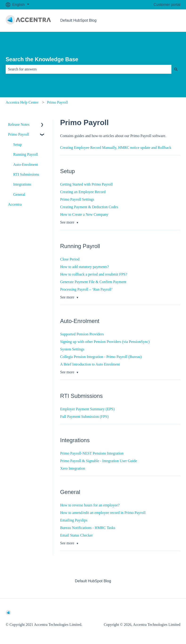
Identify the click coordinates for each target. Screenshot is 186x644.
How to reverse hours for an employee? (90, 505)
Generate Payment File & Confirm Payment (93, 282)
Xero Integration (73, 468)
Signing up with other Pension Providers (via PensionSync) (105, 342)
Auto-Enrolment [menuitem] (26, 165)
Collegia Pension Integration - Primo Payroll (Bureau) (101, 357)
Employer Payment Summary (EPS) (87, 409)
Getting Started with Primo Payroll (86, 184)
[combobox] (89, 69)
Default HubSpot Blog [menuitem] (93, 581)
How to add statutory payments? (84, 267)
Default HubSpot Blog (78, 20)
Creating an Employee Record (83, 192)
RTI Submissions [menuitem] (26, 174)
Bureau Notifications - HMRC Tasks (88, 528)
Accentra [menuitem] (15, 204)
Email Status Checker (76, 535)
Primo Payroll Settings (77, 199)
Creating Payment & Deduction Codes (89, 207)
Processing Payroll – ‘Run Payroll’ (86, 289)
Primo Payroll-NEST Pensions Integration (92, 453)
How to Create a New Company (84, 214)
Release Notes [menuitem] (19, 124)
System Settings (72, 349)
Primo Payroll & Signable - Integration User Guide (99, 461)
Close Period (70, 259)
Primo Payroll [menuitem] (18, 134)
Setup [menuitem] (17, 145)
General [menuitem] (19, 194)
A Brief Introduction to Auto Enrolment (90, 364)
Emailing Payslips (74, 520)
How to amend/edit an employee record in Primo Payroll (103, 513)
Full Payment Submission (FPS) (84, 417)
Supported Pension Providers (82, 334)
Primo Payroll (57, 102)
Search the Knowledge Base (42, 59)
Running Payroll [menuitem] (26, 154)
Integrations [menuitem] (22, 184)
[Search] (176, 69)
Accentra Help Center (22, 102)
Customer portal (167, 5)
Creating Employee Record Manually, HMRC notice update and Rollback (116, 148)
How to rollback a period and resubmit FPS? (94, 274)
